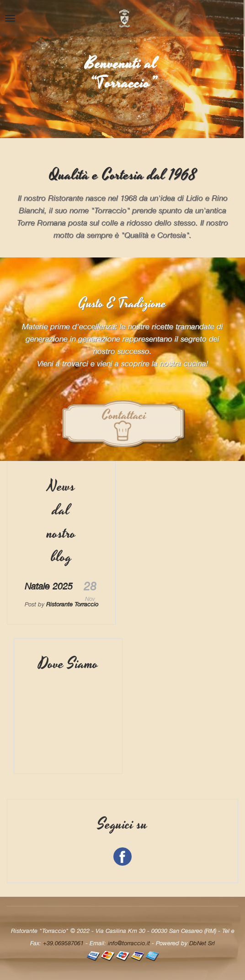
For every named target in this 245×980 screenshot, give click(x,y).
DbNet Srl (202, 943)
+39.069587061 (63, 943)
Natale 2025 (49, 586)
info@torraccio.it (129, 943)
